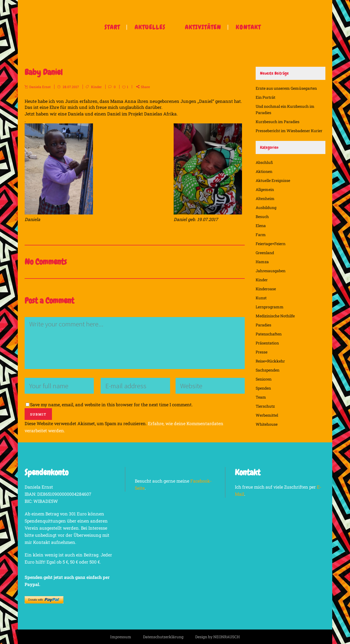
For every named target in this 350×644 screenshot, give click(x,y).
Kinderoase (266, 289)
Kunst (261, 298)
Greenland (265, 253)
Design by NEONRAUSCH (218, 637)
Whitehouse (267, 424)
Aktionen (264, 171)
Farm (261, 235)
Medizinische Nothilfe (275, 316)
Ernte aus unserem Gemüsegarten (286, 88)
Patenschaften (269, 334)
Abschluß (264, 162)
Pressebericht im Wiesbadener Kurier (289, 131)
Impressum (121, 637)
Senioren (264, 379)
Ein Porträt (266, 97)
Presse (262, 352)
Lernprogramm (270, 307)
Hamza (262, 262)
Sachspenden (268, 370)
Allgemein (265, 189)
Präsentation (267, 343)
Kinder (96, 87)
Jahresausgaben (271, 271)
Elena (261, 226)
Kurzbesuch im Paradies (278, 122)
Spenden (263, 388)
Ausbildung (266, 208)
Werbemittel (267, 415)
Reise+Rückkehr (270, 361)
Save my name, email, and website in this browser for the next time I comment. (111, 404)
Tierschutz (265, 406)
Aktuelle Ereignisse (273, 180)
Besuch (262, 217)
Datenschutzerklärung (163, 637)
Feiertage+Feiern (271, 244)
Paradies (263, 325)
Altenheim (265, 198)
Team (261, 397)
